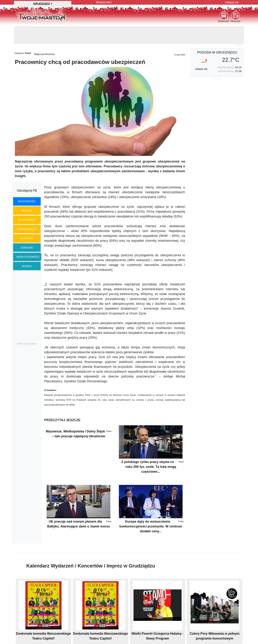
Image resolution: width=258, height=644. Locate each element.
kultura (27, 238)
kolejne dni (201, 69)
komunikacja (27, 229)
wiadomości (27, 201)
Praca (28, 53)
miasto (27, 211)
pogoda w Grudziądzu (217, 52)
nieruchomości (28, 257)
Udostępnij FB (27, 191)
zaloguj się (232, 2)
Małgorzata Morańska (44, 54)
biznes (27, 266)
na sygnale (27, 220)
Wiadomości (104, 2)
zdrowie (27, 248)
